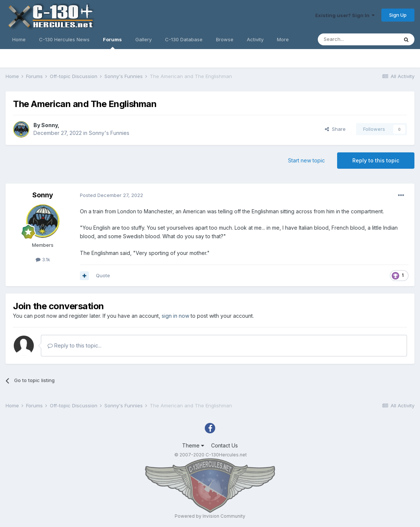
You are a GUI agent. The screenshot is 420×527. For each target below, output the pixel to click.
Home (19, 39)
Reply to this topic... (75, 345)
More (283, 39)
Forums (112, 43)
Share (335, 129)
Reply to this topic (376, 160)
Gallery (143, 39)
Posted (112, 195)
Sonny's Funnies (109, 133)
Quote (103, 275)
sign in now (175, 316)
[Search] (358, 39)
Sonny (49, 125)
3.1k (43, 259)
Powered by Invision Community (210, 516)
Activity (255, 39)
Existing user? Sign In (345, 15)
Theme (193, 445)
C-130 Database (184, 39)
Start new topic (306, 160)
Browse (225, 39)
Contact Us (224, 445)
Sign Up (398, 15)
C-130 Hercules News (64, 39)
